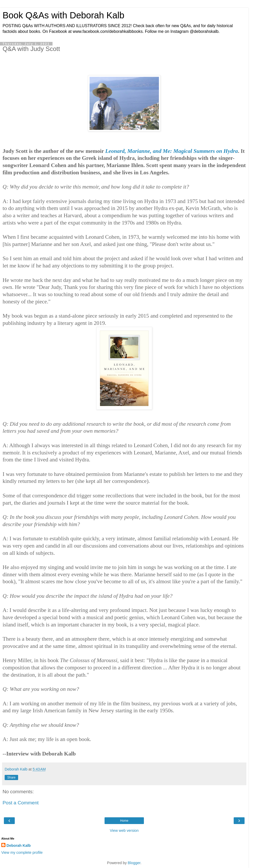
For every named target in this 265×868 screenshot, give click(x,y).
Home (124, 821)
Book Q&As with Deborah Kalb (63, 15)
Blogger (134, 863)
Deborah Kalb (19, 845)
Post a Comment (21, 803)
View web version (124, 830)
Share (11, 777)
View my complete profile (22, 852)
